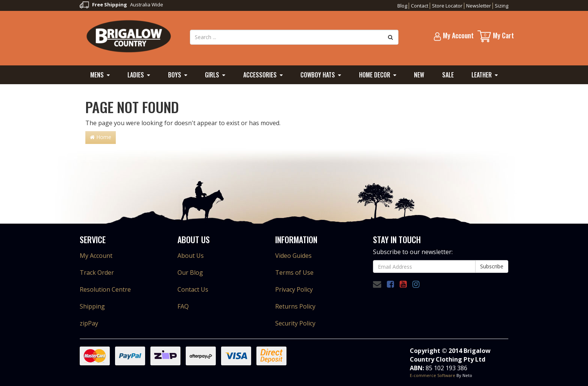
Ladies (136, 75)
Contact (420, 6)
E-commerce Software (433, 375)
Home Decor (375, 75)
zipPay (89, 323)
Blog (402, 6)
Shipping (92, 306)
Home (101, 137)
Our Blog (190, 272)
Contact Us (193, 289)
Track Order (97, 272)
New (419, 75)
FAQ (183, 306)
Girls (212, 75)
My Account (96, 256)
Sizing (502, 6)
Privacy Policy (294, 289)
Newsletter (479, 6)
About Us (191, 256)
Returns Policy (295, 306)
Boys (175, 75)
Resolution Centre (105, 289)
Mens (97, 75)
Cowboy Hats (318, 75)
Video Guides (293, 256)
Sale (448, 75)
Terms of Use (294, 272)
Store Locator (447, 6)
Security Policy (295, 323)
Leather (482, 75)
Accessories (260, 75)
